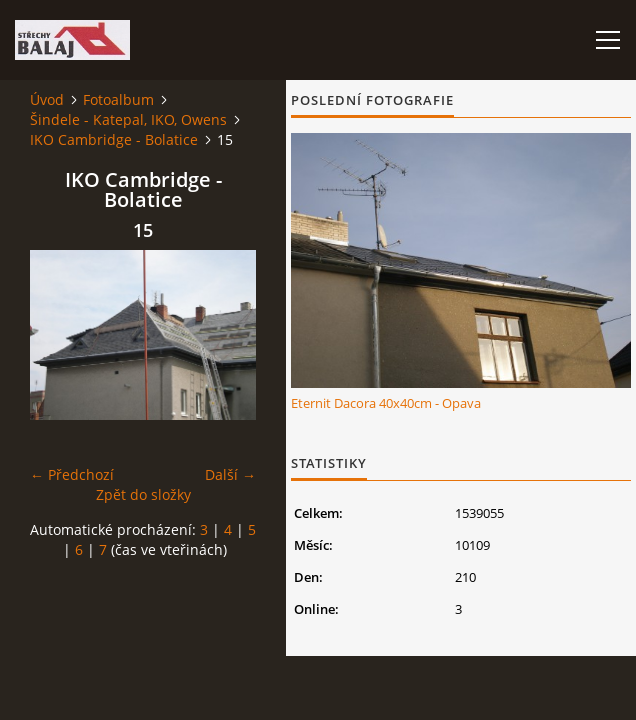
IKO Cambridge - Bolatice (114, 139)
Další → (230, 474)
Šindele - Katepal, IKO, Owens (128, 119)
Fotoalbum (118, 99)
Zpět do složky (143, 494)
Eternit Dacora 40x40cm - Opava (386, 403)
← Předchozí (72, 474)
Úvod (47, 99)
